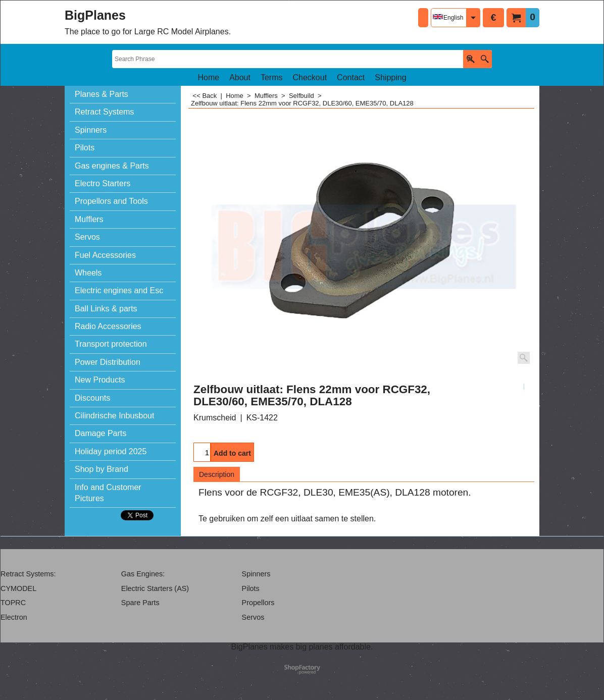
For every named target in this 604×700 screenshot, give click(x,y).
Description (217, 474)
